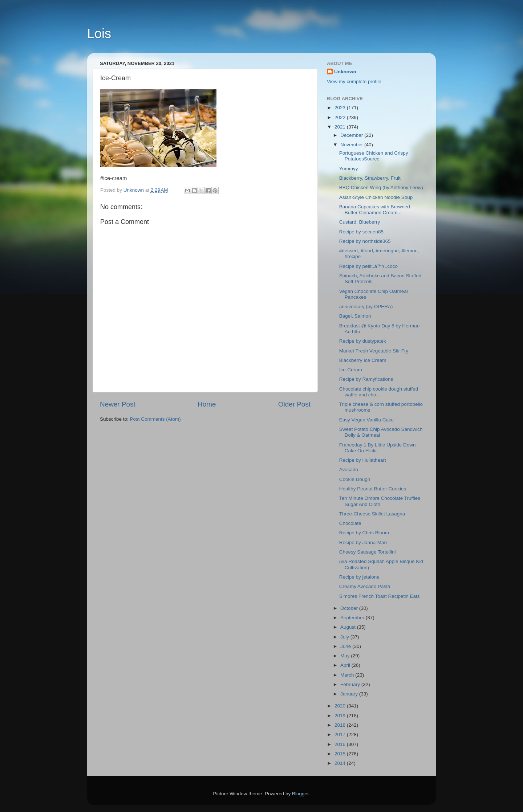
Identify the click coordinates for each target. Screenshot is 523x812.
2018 (341, 725)
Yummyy (350, 169)
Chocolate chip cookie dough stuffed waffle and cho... (379, 392)
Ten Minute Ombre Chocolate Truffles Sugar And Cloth (380, 501)
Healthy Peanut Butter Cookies (373, 489)
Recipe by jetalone (359, 577)
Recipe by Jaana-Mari (363, 542)
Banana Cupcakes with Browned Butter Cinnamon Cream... (375, 210)
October (350, 608)
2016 (341, 744)
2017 (341, 735)
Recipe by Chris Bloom (364, 533)
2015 (341, 754)
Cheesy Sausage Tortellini (368, 552)
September (353, 618)
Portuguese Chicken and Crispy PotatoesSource (374, 156)
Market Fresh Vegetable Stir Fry (374, 351)
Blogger (300, 794)
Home (207, 404)
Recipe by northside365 (365, 241)
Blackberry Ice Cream (363, 360)
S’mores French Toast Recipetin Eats (380, 596)
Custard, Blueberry (360, 222)
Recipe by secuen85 (361, 232)
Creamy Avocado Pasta (365, 586)
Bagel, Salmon (355, 316)
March (348, 675)
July (345, 637)
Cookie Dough (355, 479)
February (351, 684)
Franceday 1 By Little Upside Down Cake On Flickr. (378, 448)
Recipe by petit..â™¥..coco (368, 266)
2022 (341, 117)
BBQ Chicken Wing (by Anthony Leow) (381, 187)
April (346, 665)
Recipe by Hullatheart (363, 460)
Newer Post (118, 404)
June (346, 646)
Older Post (294, 404)
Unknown (345, 72)
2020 (341, 706)
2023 (341, 108)
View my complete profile (354, 81)
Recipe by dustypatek (363, 341)
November (352, 145)
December (352, 135)
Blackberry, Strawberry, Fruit (370, 178)
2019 (341, 716)
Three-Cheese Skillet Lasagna (372, 514)
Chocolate (350, 523)
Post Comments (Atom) (155, 419)
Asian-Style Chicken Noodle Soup (376, 197)
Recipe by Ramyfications (366, 379)
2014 (341, 763)
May (346, 656)
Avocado (349, 470)
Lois (99, 34)
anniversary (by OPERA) (366, 307)
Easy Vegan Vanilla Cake (367, 420)
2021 (341, 127)
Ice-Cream (351, 370)
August (349, 627)
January (350, 694)
